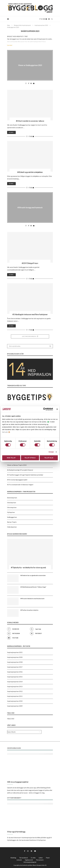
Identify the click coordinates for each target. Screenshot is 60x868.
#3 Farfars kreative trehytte (29, 610)
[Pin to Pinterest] (31, 83)
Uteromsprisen (12, 507)
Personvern (40, 860)
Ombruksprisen (12, 527)
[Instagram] (42, 19)
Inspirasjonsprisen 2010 (15, 701)
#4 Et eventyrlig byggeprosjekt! (17, 480)
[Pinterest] (44, 19)
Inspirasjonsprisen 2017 (15, 667)
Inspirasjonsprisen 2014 (15, 682)
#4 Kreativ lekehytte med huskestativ (32, 599)
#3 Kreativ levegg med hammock (30, 208)
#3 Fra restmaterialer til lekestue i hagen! (20, 485)
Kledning (13, 858)
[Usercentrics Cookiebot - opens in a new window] (45, 409)
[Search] (52, 19)
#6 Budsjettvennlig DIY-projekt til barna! (20, 470)
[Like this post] (26, 83)
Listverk (19, 860)
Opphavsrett (29, 860)
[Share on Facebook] (29, 83)
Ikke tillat (11, 458)
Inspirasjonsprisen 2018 (15, 662)
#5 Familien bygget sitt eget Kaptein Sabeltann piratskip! (25, 475)
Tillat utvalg (30, 458)
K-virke (33, 858)
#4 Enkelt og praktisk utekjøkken (30, 172)
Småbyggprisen (12, 517)
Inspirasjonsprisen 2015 (15, 677)
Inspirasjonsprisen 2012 (15, 691)
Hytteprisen (11, 512)
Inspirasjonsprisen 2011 (15, 696)
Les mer (10, 45)
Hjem (9, 25)
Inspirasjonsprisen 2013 (15, 686)
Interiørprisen (12, 503)
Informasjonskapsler (30, 862)
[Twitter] (41, 629)
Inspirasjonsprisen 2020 (15, 657)
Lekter (41, 858)
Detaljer (51, 452)
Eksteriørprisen (12, 498)
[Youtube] (46, 19)
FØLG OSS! (11, 719)
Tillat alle (49, 458)
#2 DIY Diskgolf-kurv (30, 263)
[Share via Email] (34, 83)
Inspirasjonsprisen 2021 (15, 652)
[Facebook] (40, 19)
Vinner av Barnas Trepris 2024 (17, 465)
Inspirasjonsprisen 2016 (15, 672)
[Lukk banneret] (57, 409)
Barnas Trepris (12, 522)
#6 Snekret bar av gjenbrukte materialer (33, 575)
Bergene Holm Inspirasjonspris (22, 25)
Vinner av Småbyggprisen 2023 (30, 65)
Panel (48, 858)
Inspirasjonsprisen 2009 (15, 706)
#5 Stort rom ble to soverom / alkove (30, 121)
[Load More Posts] (30, 336)
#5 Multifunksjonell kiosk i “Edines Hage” (33, 587)
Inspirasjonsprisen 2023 (41, 25)
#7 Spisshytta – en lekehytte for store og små (28, 568)
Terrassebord (23, 858)
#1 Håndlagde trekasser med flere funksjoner (30, 314)
